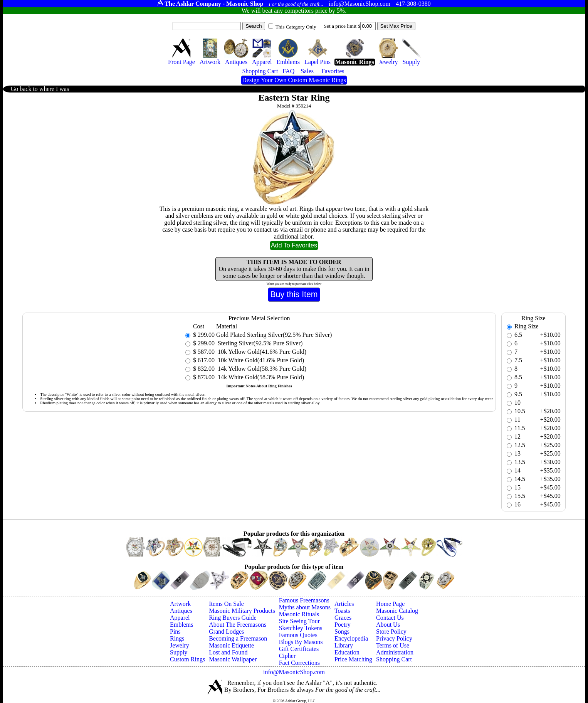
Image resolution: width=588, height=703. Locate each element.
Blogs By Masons (301, 642)
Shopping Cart (394, 659)
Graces (343, 618)
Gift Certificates (299, 649)
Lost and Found (228, 652)
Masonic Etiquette (231, 645)
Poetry (343, 625)
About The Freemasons (238, 625)
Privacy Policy (394, 638)
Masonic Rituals (299, 614)
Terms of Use (393, 645)
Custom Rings (187, 659)
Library (344, 645)
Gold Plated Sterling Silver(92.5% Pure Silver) (274, 335)
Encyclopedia (351, 638)
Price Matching (353, 659)
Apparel (180, 618)
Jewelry (180, 645)
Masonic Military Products (242, 611)
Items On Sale (226, 604)
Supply (179, 652)
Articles (344, 604)
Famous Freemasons (304, 600)
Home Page (390, 604)
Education (347, 652)
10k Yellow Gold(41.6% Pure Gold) (261, 352)
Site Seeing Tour (299, 621)
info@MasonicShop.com (294, 672)
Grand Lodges (226, 632)
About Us (388, 625)
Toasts (342, 611)
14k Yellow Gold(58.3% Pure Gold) (261, 369)
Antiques (181, 611)
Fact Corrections (299, 663)
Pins (175, 632)
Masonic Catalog (397, 611)
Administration (395, 652)
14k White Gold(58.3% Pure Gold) (260, 377)
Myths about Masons (305, 607)
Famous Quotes (298, 635)
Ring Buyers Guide (233, 618)
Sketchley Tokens (301, 628)
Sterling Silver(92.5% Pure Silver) (259, 343)
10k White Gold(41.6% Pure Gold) (260, 360)
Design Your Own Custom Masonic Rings (294, 80)
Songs (342, 632)
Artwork (180, 604)
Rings (177, 638)
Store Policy (391, 632)
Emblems (181, 625)
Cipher (287, 656)
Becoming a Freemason (238, 638)
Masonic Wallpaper (233, 659)
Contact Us (390, 618)
